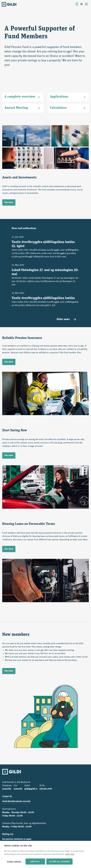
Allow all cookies (59, 862)
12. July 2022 (45, 247)
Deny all (35, 862)
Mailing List (8, 834)
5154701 (18, 789)
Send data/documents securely (16, 801)
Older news (67, 319)
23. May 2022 (45, 275)
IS (81, 4)
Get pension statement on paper (17, 839)
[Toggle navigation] (86, 5)
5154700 (7, 789)
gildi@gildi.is (31, 789)
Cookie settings (14, 862)
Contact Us (7, 796)
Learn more (70, 854)
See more (9, 202)
